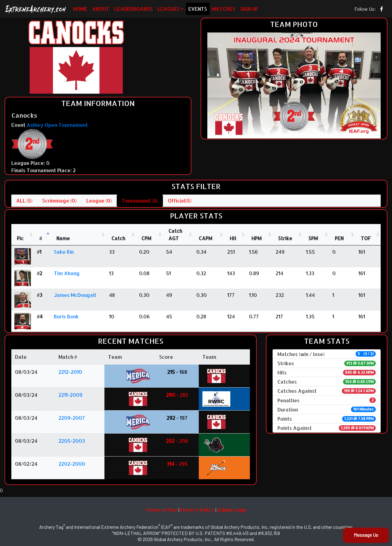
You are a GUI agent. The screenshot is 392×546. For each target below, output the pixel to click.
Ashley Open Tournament (57, 125)
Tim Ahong (67, 273)
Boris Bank (66, 316)
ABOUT (101, 9)
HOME (80, 9)
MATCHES (224, 9)
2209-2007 (72, 418)
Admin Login (232, 510)
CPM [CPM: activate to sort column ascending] (146, 238)
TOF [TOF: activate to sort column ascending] (366, 238)
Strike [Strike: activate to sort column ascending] (285, 238)
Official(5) (180, 201)
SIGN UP (249, 9)
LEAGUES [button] (169, 9)
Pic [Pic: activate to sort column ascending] (20, 238)
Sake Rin (64, 252)
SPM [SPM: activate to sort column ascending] (313, 238)
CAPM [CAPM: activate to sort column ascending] (205, 238)
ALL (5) (24, 201)
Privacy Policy (197, 510)
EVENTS (198, 9)
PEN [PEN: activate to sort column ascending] (339, 238)
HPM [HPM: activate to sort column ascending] (256, 238)
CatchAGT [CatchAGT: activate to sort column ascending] (175, 235)
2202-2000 (72, 464)
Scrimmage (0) (59, 201)
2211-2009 (70, 395)
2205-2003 (72, 441)
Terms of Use (161, 510)
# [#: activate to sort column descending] (41, 238)
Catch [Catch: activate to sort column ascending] (118, 238)
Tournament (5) (140, 201)
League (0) (99, 201)
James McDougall (75, 295)
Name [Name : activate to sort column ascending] (63, 238)
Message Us (366, 535)
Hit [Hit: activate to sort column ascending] (233, 238)
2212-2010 (70, 372)
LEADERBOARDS (134, 9)
